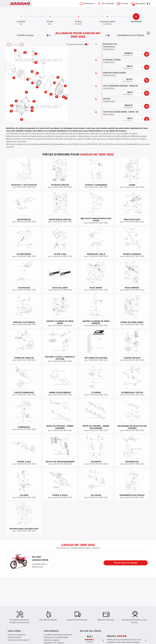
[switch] (86, 44)
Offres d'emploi (14, 637)
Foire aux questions (16, 635)
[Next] (107, 35)
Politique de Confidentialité (56, 637)
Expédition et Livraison (54, 643)
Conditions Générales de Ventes (58, 635)
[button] (148, 33)
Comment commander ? (19, 640)
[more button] (142, 54)
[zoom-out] (9, 44)
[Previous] (49, 35)
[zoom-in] (22, 44)
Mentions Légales (52, 640)
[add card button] (147, 54)
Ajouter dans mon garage (126, 563)
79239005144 (109, 49)
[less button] (135, 54)
